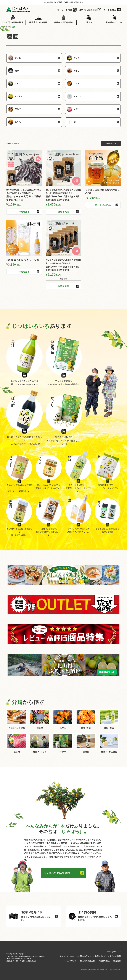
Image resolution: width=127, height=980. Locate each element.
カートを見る (110, 10)
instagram (111, 953)
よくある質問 (115, 957)
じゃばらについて (67, 957)
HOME (9, 27)
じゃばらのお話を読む (57, 873)
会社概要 (116, 961)
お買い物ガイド (84, 957)
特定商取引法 (104, 961)
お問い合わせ (100, 957)
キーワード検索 (65, 10)
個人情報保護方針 (87, 961)
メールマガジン (70, 961)
